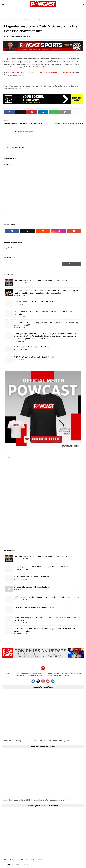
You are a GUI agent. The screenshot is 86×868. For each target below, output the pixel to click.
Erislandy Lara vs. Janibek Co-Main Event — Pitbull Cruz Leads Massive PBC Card (47, 597)
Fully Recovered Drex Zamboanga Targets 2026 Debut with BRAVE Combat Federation (44, 313)
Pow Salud (10, 36)
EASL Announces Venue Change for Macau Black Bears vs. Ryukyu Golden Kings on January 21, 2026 (47, 324)
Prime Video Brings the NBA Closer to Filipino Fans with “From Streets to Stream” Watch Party (47, 619)
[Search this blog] (33, 264)
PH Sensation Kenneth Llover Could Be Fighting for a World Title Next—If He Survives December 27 (45, 630)
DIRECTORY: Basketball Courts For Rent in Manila (34, 357)
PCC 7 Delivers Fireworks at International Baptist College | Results (41, 280)
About (61, 865)
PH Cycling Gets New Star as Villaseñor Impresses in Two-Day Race (41, 566)
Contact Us (80, 865)
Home (6, 20)
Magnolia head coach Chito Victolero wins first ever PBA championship (41, 72)
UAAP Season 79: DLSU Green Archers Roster (32, 347)
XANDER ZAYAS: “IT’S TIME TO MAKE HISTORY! (34, 301)
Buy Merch (69, 865)
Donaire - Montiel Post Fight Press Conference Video (35, 587)
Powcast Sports (17, 75)
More (45, 67)
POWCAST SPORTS (23, 865)
